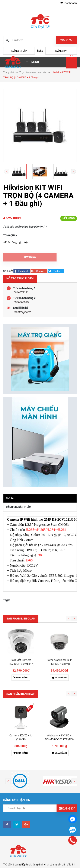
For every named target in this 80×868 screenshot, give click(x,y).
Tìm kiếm (66, 40)
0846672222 (21, 292)
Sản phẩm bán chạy (20, 665)
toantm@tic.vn (22, 312)
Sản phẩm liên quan (21, 619)
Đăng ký (61, 51)
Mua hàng (21, 649)
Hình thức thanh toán (19, 860)
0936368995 (21, 302)
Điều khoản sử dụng (18, 854)
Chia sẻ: (8, 271)
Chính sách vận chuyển (20, 865)
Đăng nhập (19, 51)
